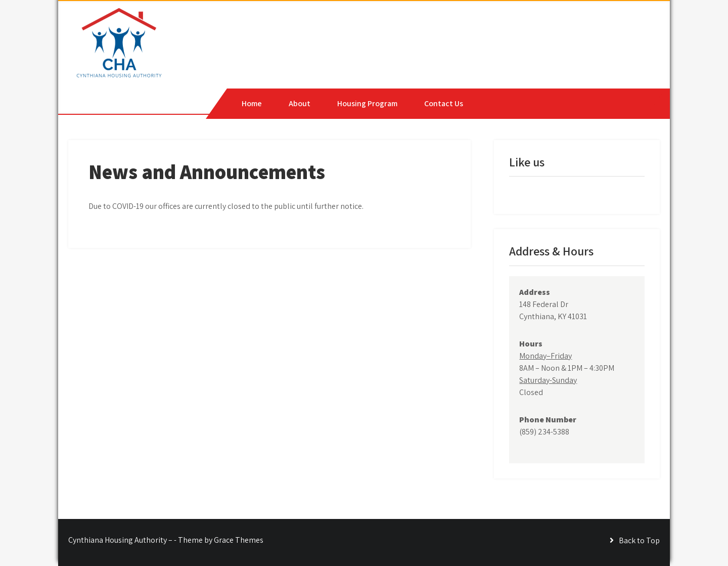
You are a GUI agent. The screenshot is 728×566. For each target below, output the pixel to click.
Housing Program (367, 103)
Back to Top (639, 540)
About (300, 103)
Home (252, 103)
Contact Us (444, 103)
